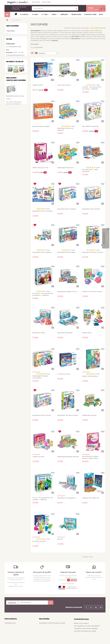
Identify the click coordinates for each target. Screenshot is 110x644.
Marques (64, 14)
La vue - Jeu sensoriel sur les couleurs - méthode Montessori (43, 500)
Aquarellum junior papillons (42, 252)
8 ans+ (54, 14)
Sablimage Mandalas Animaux (68, 457)
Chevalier (13, 90)
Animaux (13, 87)
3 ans (12, 105)
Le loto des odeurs (64, 85)
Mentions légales (11, 626)
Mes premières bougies (41, 126)
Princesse (13, 98)
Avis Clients (104, 238)
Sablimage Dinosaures (65, 168)
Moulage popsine (13, 42)
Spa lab (60, 539)
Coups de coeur (90, 14)
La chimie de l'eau (64, 374)
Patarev (10, 35)
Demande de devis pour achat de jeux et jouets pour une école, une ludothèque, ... (54, 639)
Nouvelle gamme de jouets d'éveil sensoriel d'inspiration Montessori (16, 148)
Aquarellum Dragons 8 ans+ (67, 292)
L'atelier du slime (38, 457)
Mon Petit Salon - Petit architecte (90, 171)
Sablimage (11, 38)
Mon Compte (46, 2)
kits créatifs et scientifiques (12, 46)
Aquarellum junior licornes (42, 415)
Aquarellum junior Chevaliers (43, 211)
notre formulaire (19, 8)
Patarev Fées (87, 333)
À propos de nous (11, 636)
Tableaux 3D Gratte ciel (91, 498)
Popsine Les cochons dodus (92, 292)
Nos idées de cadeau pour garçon (52, 630)
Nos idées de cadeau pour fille (50, 626)
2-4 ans (35, 14)
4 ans (12, 108)
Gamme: (9, 72)
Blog (101, 14)
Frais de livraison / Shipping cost (16, 633)
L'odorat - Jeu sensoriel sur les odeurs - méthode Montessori (92, 89)
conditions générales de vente (15, 630)
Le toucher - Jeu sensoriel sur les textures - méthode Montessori (43, 295)
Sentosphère (15, 66)
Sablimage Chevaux (89, 415)
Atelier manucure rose (40, 168)
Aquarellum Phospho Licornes (68, 415)
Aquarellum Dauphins (65, 333)
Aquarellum (11, 32)
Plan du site (9, 639)
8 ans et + (14, 119)
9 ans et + (14, 122)
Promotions (76, 14)
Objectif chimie (38, 85)
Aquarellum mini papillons (66, 498)
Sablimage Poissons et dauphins (65, 129)
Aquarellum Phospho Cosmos (93, 252)
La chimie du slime (39, 541)
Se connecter (36, 2)
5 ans (12, 111)
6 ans (12, 114)
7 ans (12, 117)
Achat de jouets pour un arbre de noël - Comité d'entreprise (53, 634)
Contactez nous (10, 623)
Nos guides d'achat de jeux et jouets (52, 623)
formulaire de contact (88, 631)
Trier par (42, 53)
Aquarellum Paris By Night (66, 252)
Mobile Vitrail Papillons (90, 376)
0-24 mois (24, 14)
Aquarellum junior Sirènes (91, 209)
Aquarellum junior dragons (67, 209)
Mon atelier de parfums (91, 126)
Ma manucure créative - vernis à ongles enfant (91, 457)
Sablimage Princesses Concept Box (40, 377)
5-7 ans (45, 14)
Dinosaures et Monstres (16, 95)
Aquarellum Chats (39, 333)
